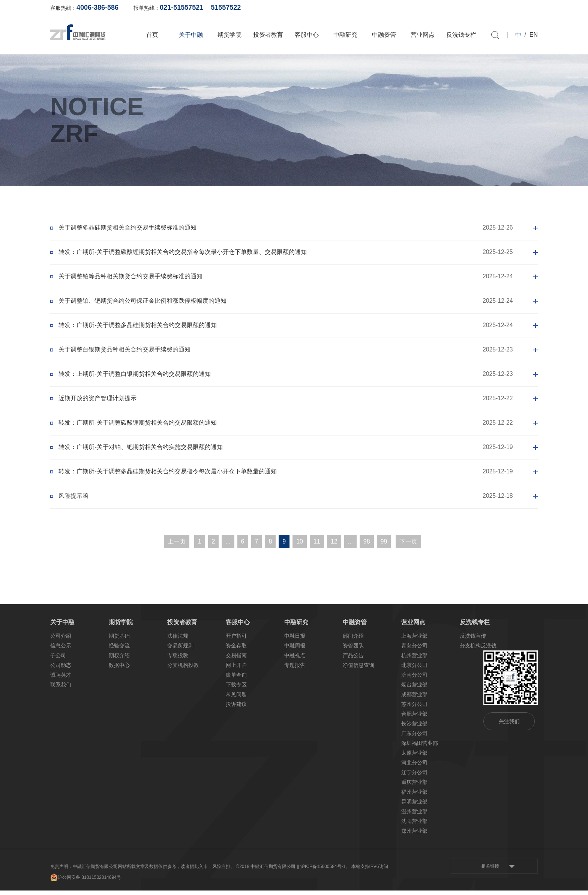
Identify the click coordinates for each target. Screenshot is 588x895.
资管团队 (353, 650)
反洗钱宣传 (473, 640)
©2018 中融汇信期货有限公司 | (267, 871)
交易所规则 (180, 650)
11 (317, 546)
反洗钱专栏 (461, 35)
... (228, 546)
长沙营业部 (414, 728)
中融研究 (345, 35)
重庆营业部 (414, 787)
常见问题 (236, 699)
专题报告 (295, 670)
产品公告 (353, 660)
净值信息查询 (358, 670)
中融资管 (384, 35)
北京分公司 (414, 670)
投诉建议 (236, 709)
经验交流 (119, 650)
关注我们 (509, 726)
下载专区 (236, 689)
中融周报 (295, 650)
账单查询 (418, 8)
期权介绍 (119, 660)
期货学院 (229, 35)
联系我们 (61, 689)
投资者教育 (268, 35)
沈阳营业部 (414, 826)
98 (367, 546)
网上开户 (454, 8)
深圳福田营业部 (420, 748)
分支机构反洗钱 (478, 650)
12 (334, 546)
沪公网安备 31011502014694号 (86, 882)
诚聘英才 (61, 679)
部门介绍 (353, 640)
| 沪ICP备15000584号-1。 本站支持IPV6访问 (343, 871)
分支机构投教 (183, 670)
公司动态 (61, 670)
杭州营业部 (414, 660)
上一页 (177, 546)
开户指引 (236, 640)
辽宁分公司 (414, 777)
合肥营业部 (414, 718)
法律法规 (178, 640)
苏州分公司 (414, 709)
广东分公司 (414, 738)
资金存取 (236, 650)
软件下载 (491, 8)
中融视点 (295, 660)
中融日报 (295, 640)
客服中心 (307, 35)
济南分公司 (414, 679)
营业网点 (423, 35)
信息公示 (61, 650)
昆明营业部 (414, 806)
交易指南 (236, 660)
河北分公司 (414, 767)
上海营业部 (414, 640)
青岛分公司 (414, 650)
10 (300, 546)
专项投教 (178, 660)
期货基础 (119, 640)
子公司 (58, 660)
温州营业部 (414, 816)
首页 (152, 35)
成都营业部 (414, 699)
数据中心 (119, 670)
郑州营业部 (414, 835)
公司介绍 (61, 640)
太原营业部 (414, 757)
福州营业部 (414, 796)
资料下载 (527, 8)
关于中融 (191, 35)
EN (534, 35)
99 (384, 546)
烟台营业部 (414, 689)
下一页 (408, 546)
